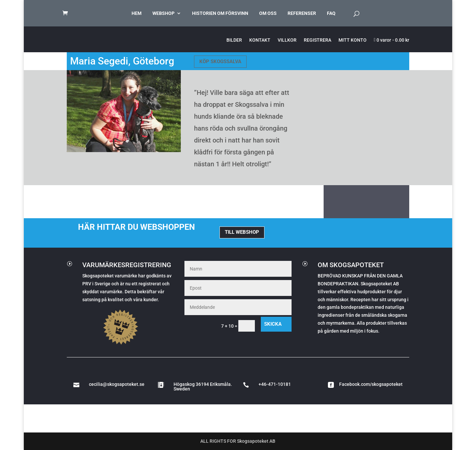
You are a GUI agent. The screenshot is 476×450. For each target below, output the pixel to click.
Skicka (273, 324)
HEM (137, 13)
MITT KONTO (353, 40)
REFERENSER (302, 13)
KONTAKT (260, 40)
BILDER (234, 40)
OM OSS (268, 13)
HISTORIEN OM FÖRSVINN (220, 13)
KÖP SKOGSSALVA (220, 61)
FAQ (331, 13)
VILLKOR (287, 40)
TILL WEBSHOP (242, 232)
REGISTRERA (317, 40)
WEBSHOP (163, 13)
